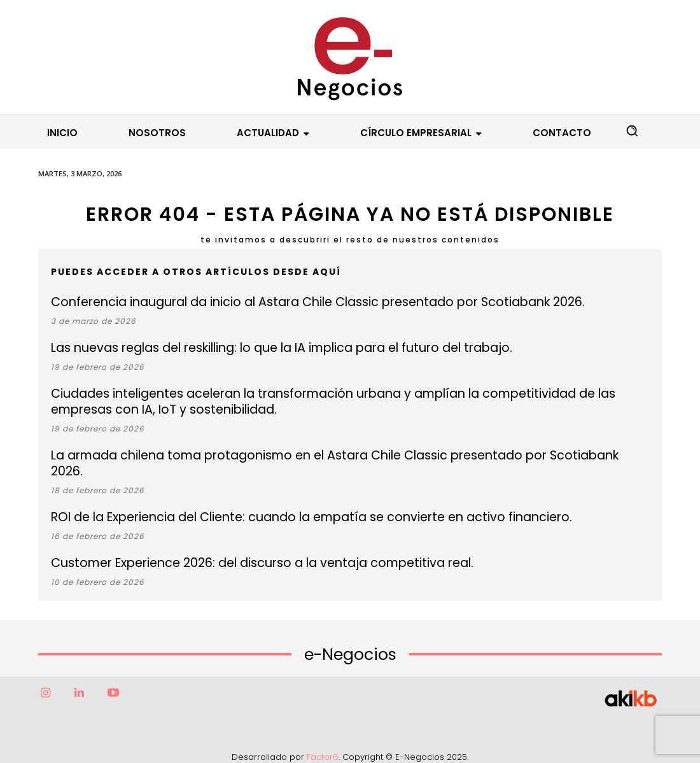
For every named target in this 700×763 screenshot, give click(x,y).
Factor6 (323, 741)
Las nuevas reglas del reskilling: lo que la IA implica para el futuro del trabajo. (268, 348)
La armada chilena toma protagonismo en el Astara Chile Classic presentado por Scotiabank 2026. (334, 455)
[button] (632, 130)
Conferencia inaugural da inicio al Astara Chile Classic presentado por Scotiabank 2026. (302, 302)
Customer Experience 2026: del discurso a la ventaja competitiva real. (249, 547)
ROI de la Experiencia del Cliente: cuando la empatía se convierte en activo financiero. (294, 501)
